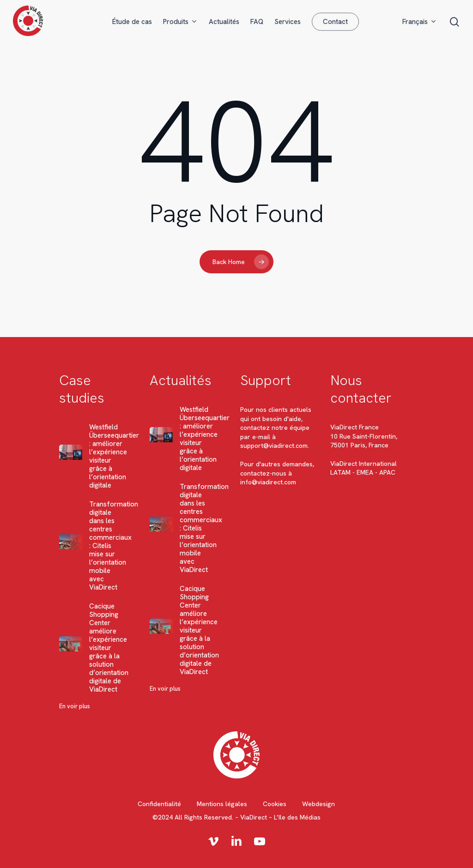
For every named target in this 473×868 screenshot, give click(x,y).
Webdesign (318, 804)
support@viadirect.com (274, 446)
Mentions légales (222, 804)
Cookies (275, 804)
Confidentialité (159, 804)
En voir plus (75, 706)
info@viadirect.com (268, 482)
